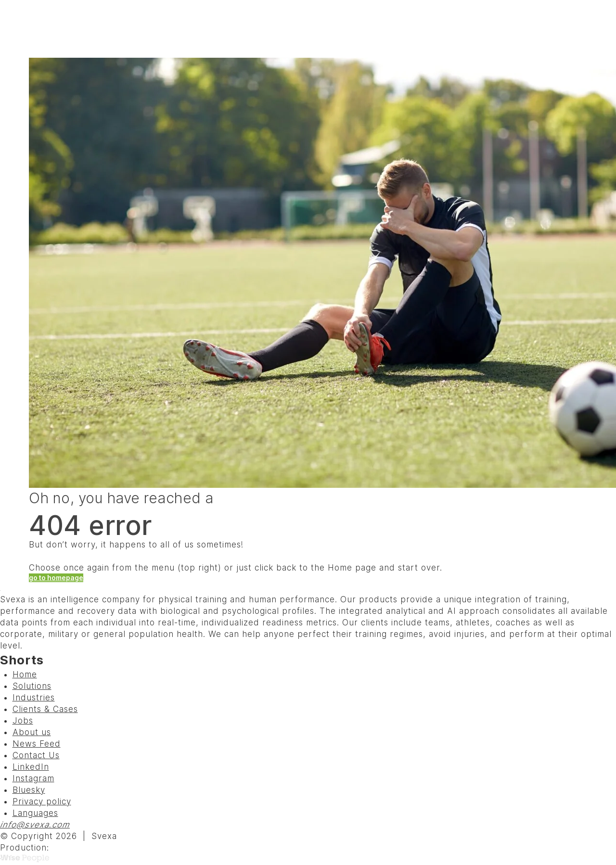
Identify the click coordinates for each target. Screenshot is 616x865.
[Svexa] (58, 29)
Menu (562, 29)
